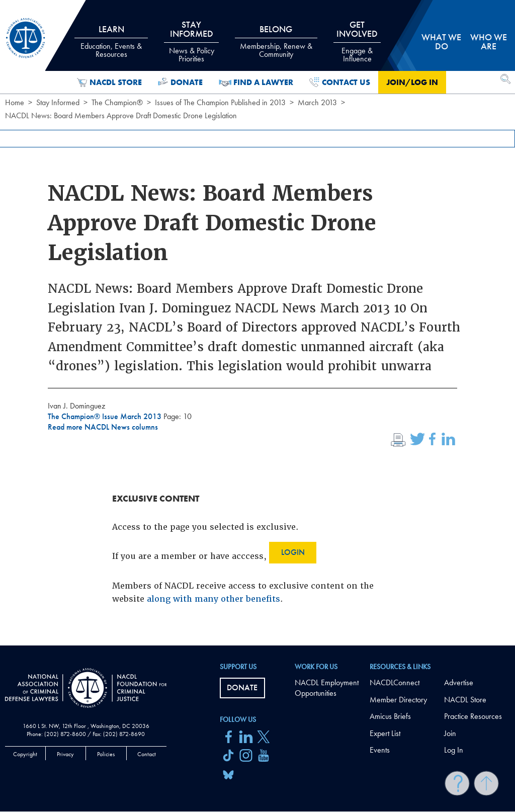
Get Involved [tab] (357, 41)
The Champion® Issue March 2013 (106, 416)
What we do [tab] (441, 42)
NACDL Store (109, 83)
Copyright (25, 754)
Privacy (65, 754)
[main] (257, 323)
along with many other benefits (213, 599)
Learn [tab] (111, 41)
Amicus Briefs (390, 716)
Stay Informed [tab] (191, 41)
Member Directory (398, 700)
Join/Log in (412, 82)
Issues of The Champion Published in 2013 (220, 102)
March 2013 (317, 102)
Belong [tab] (276, 41)
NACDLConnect (395, 682)
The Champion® (117, 102)
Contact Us (340, 83)
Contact (147, 754)
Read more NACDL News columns (103, 427)
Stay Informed (58, 102)
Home (15, 102)
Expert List (385, 733)
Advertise (459, 682)
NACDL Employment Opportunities (327, 688)
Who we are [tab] (489, 42)
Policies (106, 754)
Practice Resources (473, 716)
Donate (180, 83)
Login (293, 552)
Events (380, 750)
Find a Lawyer (256, 83)
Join (450, 733)
